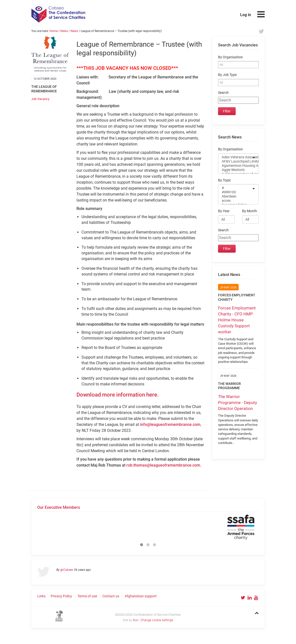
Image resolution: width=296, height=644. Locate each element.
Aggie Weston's (235, 170)
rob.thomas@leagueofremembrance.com (163, 465)
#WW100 (235, 192)
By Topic (224, 180)
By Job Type (227, 75)
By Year (224, 211)
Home (54, 31)
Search (223, 93)
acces (235, 201)
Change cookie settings (157, 620)
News (64, 31)
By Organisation (230, 57)
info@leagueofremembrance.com (170, 424)
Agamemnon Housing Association (235, 166)
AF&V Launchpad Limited (235, 161)
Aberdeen (235, 196)
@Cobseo (67, 570)
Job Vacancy (40, 99)
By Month (250, 211)
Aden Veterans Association (235, 157)
